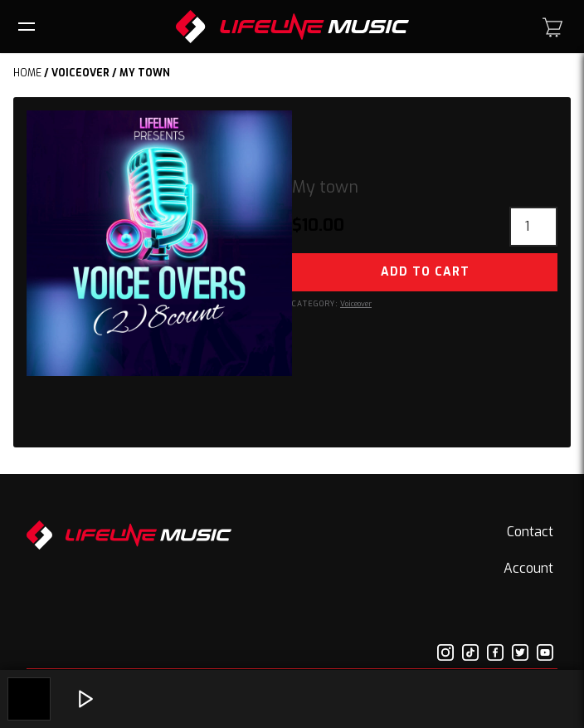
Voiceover (80, 73)
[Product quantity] (533, 227)
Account (528, 568)
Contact (530, 532)
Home (27, 73)
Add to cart (425, 272)
